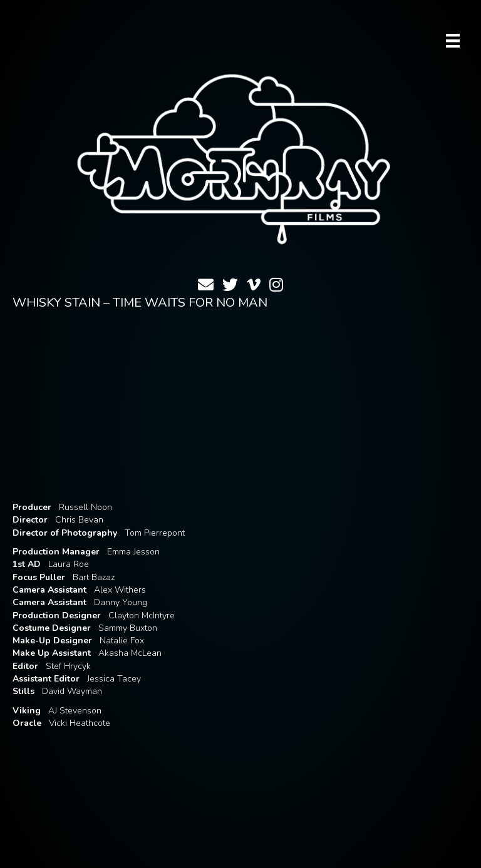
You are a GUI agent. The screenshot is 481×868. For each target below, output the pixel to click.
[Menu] (453, 41)
